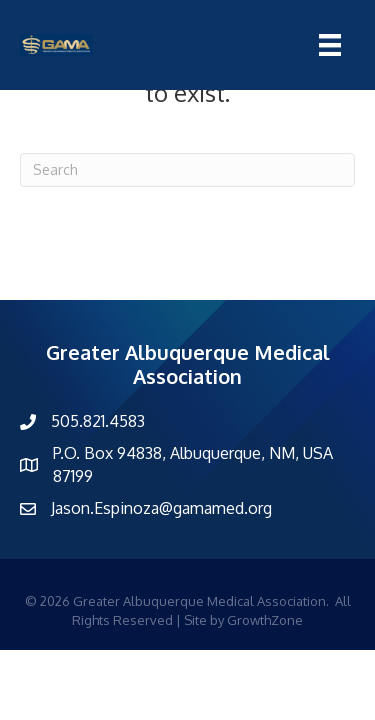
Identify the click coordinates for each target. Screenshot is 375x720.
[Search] (187, 170)
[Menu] (330, 45)
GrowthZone (265, 620)
